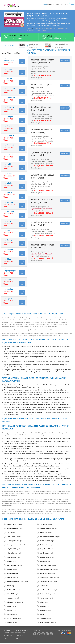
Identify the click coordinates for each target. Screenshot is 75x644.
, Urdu (44, 587)
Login (71, 4)
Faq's (58, 4)
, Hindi (46, 534)
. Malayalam (48, 583)
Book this (22, 62)
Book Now (65, 61)
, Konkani (14, 538)
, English (14, 526)
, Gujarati (16, 546)
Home (45, 4)
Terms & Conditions (10, 634)
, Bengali (50, 538)
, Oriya (11, 562)
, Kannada (13, 599)
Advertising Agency (22, 631)
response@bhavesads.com (57, 38)
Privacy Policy (21, 634)
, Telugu (14, 542)
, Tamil (46, 550)
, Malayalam (17, 583)
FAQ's (18, 639)
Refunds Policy (9, 637)
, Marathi (12, 579)
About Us (51, 4)
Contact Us (65, 4)
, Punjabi (11, 534)
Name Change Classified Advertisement (14, 331)
